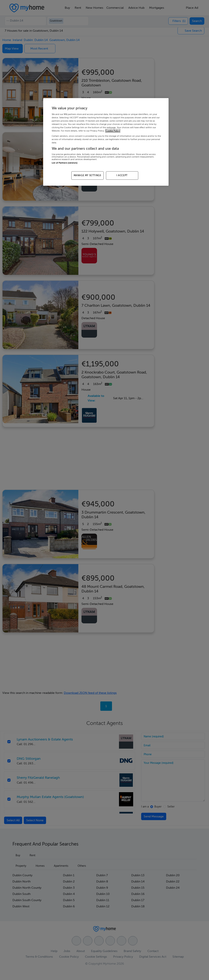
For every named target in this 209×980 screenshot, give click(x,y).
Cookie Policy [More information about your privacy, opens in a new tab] (113, 131)
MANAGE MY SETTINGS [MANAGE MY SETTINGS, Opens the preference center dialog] (87, 175)
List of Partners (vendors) (65, 163)
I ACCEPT (122, 175)
